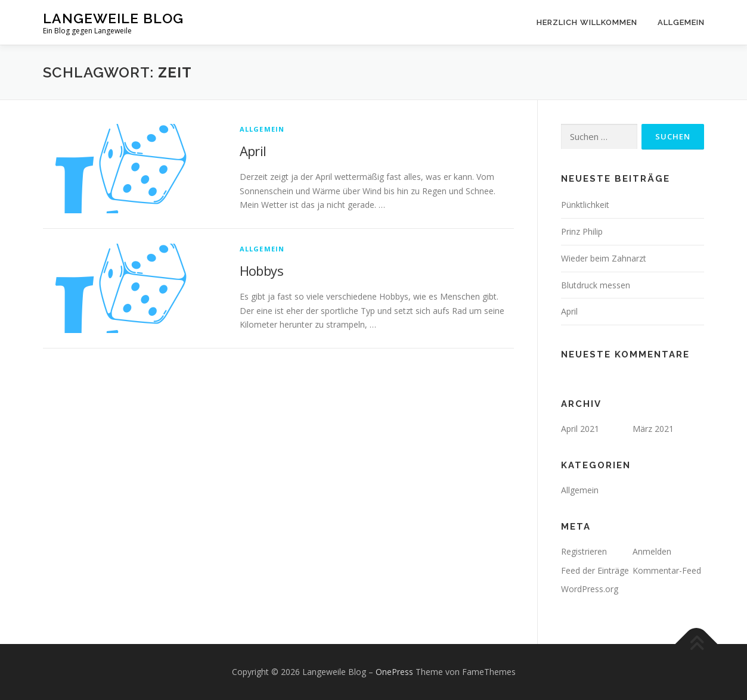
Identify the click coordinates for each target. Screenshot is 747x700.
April (253, 151)
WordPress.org (590, 589)
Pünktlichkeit (585, 205)
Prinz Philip (582, 231)
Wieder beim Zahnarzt (604, 258)
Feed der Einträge (595, 570)
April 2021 (580, 429)
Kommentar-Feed (667, 570)
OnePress (394, 672)
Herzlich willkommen (587, 22)
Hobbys (261, 270)
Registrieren (584, 551)
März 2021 (653, 429)
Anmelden (652, 551)
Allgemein (681, 22)
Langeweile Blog (113, 18)
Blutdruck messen (596, 285)
